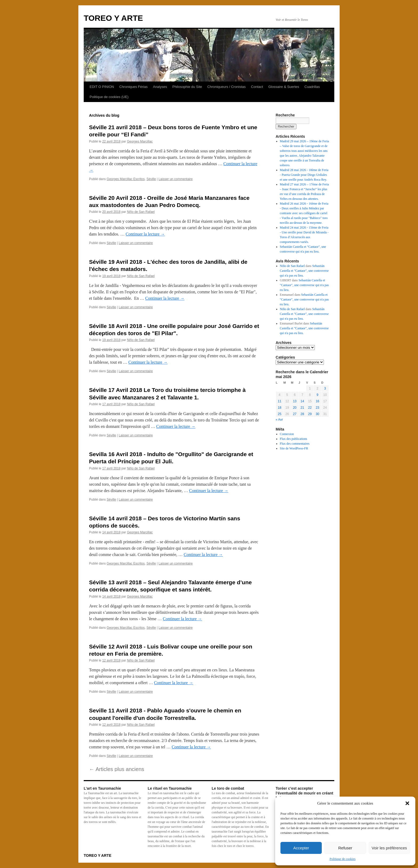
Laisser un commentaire (176, 179)
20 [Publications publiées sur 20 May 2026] (295, 408)
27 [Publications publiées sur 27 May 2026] (295, 414)
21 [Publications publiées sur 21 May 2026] (302, 408)
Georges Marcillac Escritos (126, 179)
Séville (151, 179)
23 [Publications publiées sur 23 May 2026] (317, 408)
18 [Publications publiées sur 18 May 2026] (280, 408)
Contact (257, 87)
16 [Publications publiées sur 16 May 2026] (317, 401)
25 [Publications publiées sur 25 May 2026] (280, 414)
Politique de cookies (342, 859)
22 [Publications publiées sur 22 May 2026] (310, 408)
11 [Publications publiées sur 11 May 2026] (280, 401)
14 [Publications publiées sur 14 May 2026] (302, 401)
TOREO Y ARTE (113, 18)
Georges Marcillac (140, 141)
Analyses (160, 87)
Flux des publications (294, 439)
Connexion (287, 434)
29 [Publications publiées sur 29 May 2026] (310, 414)
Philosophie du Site (187, 87)
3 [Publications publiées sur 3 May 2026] (325, 388)
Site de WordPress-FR (294, 448)
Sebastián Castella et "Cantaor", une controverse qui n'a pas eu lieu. (304, 271)
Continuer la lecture (145, 234)
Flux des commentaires (295, 444)
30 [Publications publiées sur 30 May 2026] (317, 414)
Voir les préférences (389, 848)
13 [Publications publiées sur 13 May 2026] (295, 401)
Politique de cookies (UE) (109, 97)
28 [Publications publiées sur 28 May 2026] (302, 414)
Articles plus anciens (117, 769)
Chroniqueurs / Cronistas (227, 87)
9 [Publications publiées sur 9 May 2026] (317, 395)
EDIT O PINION (102, 87)
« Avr (279, 420)
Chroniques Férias (134, 87)
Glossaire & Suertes (284, 87)
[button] (407, 803)
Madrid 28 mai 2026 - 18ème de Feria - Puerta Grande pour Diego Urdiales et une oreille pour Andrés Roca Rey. (304, 175)
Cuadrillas (312, 87)
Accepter (301, 848)
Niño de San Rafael (141, 212)
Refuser (345, 848)
